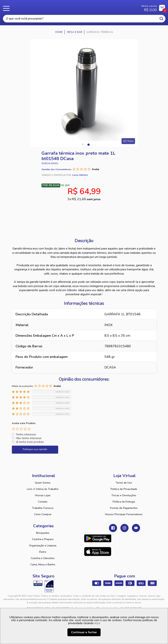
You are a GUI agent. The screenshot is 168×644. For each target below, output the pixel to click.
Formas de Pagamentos (124, 508)
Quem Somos (43, 483)
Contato (43, 502)
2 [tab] (88, 144)
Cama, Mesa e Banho (43, 565)
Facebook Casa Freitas (113, 528)
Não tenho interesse (29, 438)
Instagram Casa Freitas (124, 528)
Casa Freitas (73, 7)
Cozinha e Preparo (43, 539)
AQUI (97, 623)
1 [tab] (83, 144)
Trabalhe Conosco (43, 508)
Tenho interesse (26, 434)
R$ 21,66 (86, 199)
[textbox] (84, 19)
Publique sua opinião (35, 449)
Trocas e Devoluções (124, 495)
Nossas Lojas (43, 495)
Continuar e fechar (84, 632)
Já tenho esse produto (30, 442)
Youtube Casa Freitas (136, 528)
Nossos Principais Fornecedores (124, 514)
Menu (7, 8)
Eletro (43, 552)
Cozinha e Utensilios (43, 558)
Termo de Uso (124, 483)
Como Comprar (43, 514)
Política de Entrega (124, 502)
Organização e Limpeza (43, 546)
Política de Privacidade (124, 489)
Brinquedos (43, 533)
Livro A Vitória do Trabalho (43, 489)
